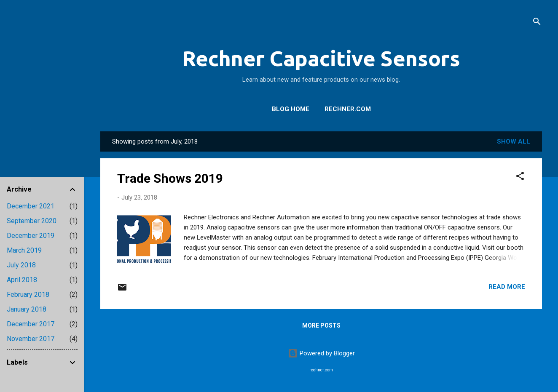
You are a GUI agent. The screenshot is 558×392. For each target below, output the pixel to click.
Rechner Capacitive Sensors (321, 58)
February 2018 (28, 295)
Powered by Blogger (321, 353)
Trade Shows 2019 (170, 178)
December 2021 (31, 206)
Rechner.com (348, 109)
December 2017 (31, 324)
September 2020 (32, 221)
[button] (520, 177)
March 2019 (24, 250)
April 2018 (22, 280)
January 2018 (27, 309)
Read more (507, 287)
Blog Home (291, 109)
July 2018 (21, 265)
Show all (514, 141)
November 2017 (31, 339)
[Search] (537, 23)
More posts (321, 325)
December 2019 (31, 236)
